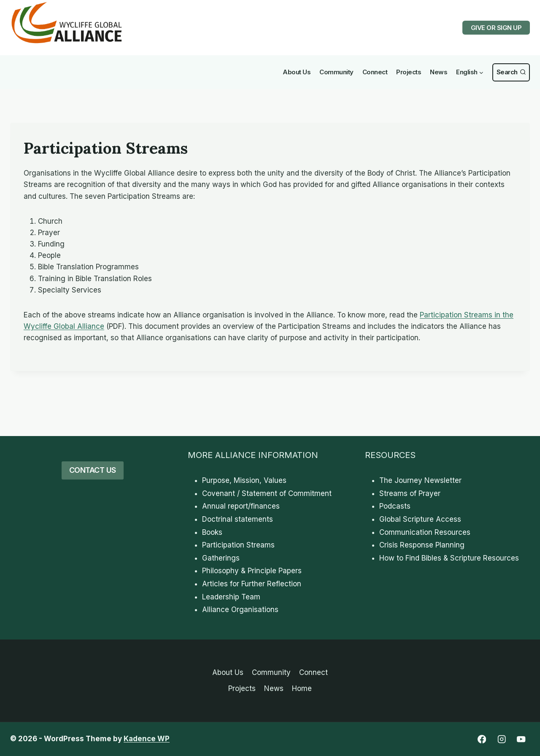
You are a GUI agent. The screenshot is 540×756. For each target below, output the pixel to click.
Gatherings (221, 558)
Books (212, 532)
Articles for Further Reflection (252, 584)
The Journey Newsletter (420, 480)
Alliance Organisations (240, 610)
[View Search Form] (511, 72)
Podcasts (395, 506)
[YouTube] (521, 739)
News (439, 72)
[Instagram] (501, 739)
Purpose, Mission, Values (244, 480)
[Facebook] (482, 739)
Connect (375, 72)
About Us (297, 72)
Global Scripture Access (420, 519)
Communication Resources (425, 532)
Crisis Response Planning (422, 545)
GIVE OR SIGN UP (496, 28)
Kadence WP (147, 739)
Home (302, 688)
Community (336, 72)
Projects (409, 72)
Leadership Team (231, 597)
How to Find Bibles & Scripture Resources (449, 558)
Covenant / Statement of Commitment (267, 493)
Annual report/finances (241, 506)
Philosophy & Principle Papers (252, 571)
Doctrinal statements (238, 519)
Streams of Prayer (410, 493)
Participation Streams (238, 545)
